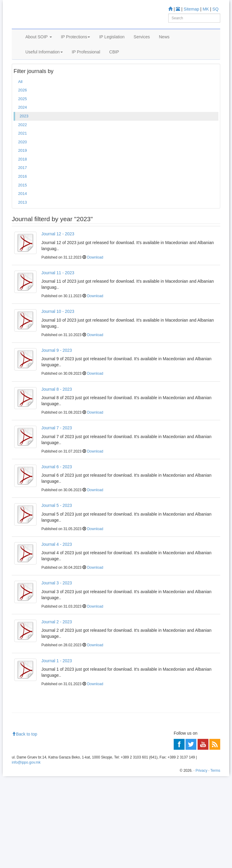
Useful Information (44, 69)
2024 (23, 135)
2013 (23, 230)
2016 (23, 204)
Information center (30, 745)
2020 (23, 169)
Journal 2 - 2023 (57, 650)
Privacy (201, 862)
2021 (23, 161)
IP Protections (76, 54)
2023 (24, 144)
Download (95, 285)
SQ (215, 9)
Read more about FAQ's (35, 777)
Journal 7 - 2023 (57, 456)
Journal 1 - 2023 (57, 688)
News (164, 54)
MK (206, 9)
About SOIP (39, 54)
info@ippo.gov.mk (26, 854)
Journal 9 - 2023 (57, 378)
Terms (215, 862)
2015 (23, 213)
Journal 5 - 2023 (57, 533)
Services (142, 54)
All (20, 109)
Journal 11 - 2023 (58, 300)
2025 (23, 126)
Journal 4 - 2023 (57, 572)
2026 (23, 118)
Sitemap (191, 9)
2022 (23, 152)
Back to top (24, 826)
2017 (23, 195)
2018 (23, 187)
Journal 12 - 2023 (58, 262)
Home (21, 84)
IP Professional (86, 69)
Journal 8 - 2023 (57, 417)
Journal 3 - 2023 (57, 611)
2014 (23, 221)
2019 (23, 178)
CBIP (114, 69)
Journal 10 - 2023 (58, 339)
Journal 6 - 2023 (57, 494)
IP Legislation (112, 54)
